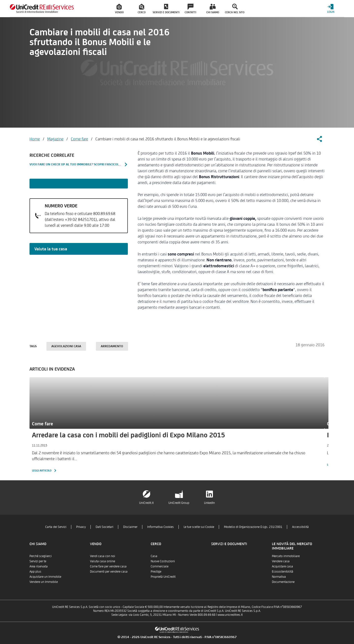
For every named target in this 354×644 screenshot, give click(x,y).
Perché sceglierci (41, 556)
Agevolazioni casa (66, 346)
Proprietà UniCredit (163, 577)
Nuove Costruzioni (163, 561)
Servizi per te (38, 561)
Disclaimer (130, 527)
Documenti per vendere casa (109, 571)
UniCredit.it (146, 503)
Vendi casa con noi (103, 556)
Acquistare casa (282, 566)
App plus (35, 571)
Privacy (81, 527)
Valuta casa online (103, 561)
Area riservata (39, 566)
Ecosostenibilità (283, 571)
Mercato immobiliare (286, 556)
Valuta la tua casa (51, 249)
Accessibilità (300, 527)
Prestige (156, 571)
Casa (154, 556)
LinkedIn (209, 503)
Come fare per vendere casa (108, 566)
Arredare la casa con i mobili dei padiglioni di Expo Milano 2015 (128, 435)
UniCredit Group (179, 503)
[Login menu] (331, 8)
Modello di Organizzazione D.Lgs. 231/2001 (253, 527)
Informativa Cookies (161, 527)
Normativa (279, 577)
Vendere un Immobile (44, 582)
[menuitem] (119, 9)
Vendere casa (281, 561)
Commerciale (160, 566)
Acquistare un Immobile (45, 577)
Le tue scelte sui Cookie (199, 527)
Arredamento (112, 346)
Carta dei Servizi (56, 527)
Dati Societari (104, 527)
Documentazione (283, 582)
